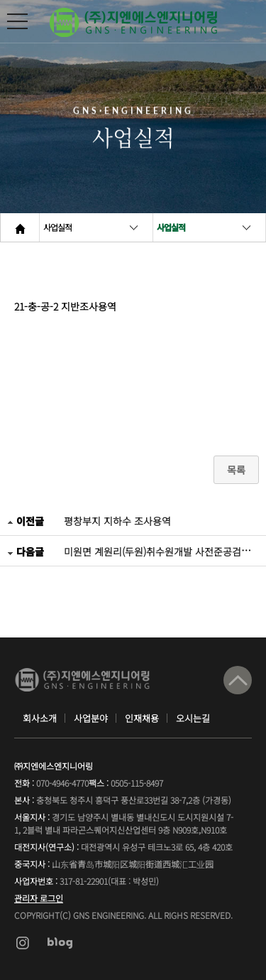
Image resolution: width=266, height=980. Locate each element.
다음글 (26, 551)
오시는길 (193, 718)
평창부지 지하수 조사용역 (117, 521)
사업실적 (57, 227)
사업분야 (91, 718)
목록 (236, 470)
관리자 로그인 (39, 898)
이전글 (26, 521)
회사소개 (40, 718)
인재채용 (142, 718)
